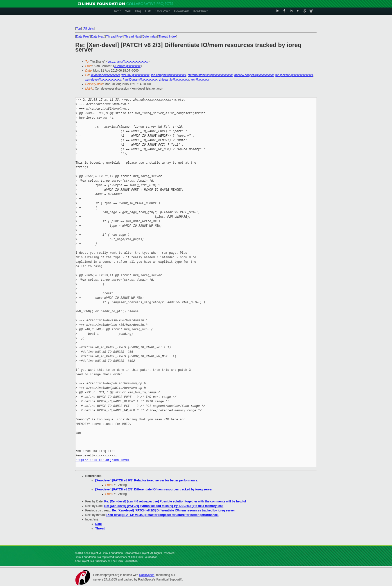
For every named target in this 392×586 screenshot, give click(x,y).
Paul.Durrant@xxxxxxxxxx (140, 80)
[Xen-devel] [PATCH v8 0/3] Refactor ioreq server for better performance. (147, 480)
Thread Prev (114, 37)
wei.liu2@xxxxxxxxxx (135, 75)
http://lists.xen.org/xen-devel (102, 460)
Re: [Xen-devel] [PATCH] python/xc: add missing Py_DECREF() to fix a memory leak (164, 506)
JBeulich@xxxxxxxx (127, 66)
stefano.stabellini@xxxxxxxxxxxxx (210, 75)
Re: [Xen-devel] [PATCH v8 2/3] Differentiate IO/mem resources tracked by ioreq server (173, 510)
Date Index (150, 37)
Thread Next (132, 37)
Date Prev (83, 37)
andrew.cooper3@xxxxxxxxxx (254, 75)
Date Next (98, 37)
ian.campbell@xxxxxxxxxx (169, 75)
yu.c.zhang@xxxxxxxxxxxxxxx (128, 62)
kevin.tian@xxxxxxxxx (105, 75)
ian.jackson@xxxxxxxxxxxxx (294, 75)
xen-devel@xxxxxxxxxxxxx (103, 80)
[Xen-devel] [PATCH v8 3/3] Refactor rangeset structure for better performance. (162, 515)
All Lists (89, 29)
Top (78, 29)
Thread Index (168, 37)
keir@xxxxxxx (200, 80)
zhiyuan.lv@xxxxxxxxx (174, 80)
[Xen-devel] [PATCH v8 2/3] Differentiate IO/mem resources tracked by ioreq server (154, 489)
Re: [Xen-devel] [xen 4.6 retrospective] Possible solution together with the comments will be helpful (175, 501)
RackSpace (147, 575)
